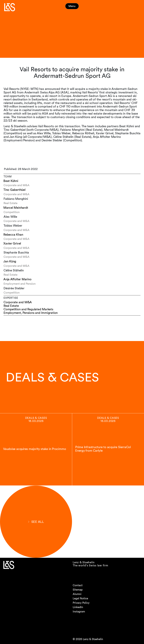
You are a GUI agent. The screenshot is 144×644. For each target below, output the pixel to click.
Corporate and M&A (18, 302)
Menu (72, 6)
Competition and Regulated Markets (28, 309)
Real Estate (11, 306)
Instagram (79, 612)
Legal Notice (80, 598)
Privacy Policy (81, 603)
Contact (78, 585)
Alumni (77, 594)
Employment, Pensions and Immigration (31, 313)
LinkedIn (78, 607)
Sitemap (78, 590)
